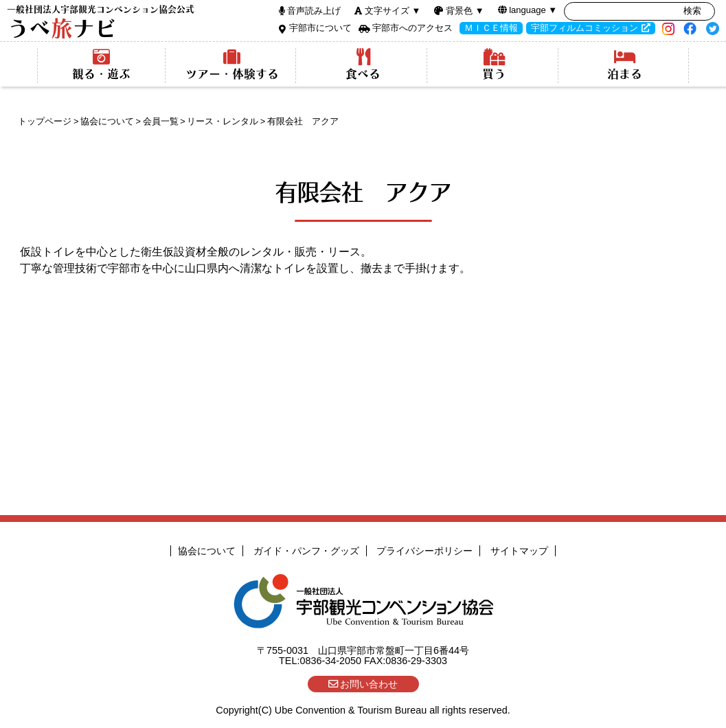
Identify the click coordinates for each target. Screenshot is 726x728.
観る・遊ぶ (101, 65)
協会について (107, 121)
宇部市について (320, 28)
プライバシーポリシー (424, 551)
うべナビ (101, 22)
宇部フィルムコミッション (585, 28)
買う (494, 65)
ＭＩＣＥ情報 (491, 28)
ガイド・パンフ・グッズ (306, 551)
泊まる (625, 65)
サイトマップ (519, 551)
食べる (363, 65)
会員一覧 (161, 121)
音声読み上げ (314, 11)
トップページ (45, 121)
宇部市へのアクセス (412, 28)
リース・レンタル (223, 121)
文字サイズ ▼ (393, 11)
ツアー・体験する (232, 65)
